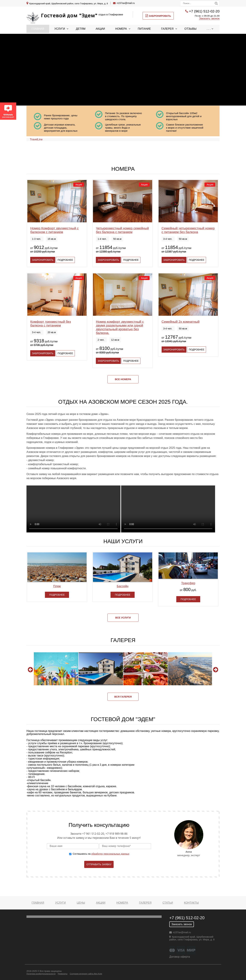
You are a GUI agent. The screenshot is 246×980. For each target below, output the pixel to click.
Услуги (60, 29)
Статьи (168, 903)
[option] (56, 669)
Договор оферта (180, 957)
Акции (100, 29)
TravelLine (36, 139)
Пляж (57, 586)
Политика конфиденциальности (41, 974)
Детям (81, 29)
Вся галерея (123, 697)
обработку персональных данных (110, 854)
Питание (144, 29)
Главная (38, 29)
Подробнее (65, 260)
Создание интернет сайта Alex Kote (86, 974)
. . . (209, 29)
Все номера (123, 379)
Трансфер (188, 583)
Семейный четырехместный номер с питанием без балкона (188, 230)
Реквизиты (63, 974)
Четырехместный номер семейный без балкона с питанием (122, 230)
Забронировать (158, 16)
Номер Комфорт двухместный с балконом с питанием (54, 230)
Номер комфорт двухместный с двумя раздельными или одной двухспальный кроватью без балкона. (120, 327)
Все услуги (123, 618)
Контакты (191, 903)
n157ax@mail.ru (126, 3)
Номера (121, 29)
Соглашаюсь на (101, 854)
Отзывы (191, 29)
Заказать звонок (209, 19)
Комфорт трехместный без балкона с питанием (51, 324)
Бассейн (123, 586)
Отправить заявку (99, 864)
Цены (81, 903)
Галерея (167, 29)
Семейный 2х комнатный (181, 322)
